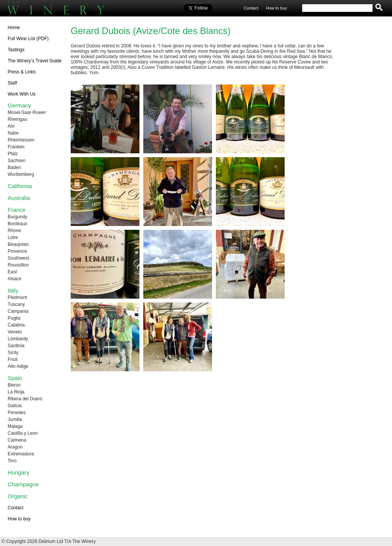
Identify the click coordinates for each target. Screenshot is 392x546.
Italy (13, 290)
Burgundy (17, 217)
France (17, 210)
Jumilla (15, 419)
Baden (14, 167)
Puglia (14, 318)
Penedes (17, 413)
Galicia (15, 406)
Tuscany (16, 304)
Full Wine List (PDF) (28, 39)
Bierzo (14, 385)
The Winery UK (65, 8)
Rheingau (17, 119)
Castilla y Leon (23, 433)
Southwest (18, 258)
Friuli (13, 359)
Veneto (15, 332)
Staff (12, 83)
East (12, 272)
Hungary (19, 472)
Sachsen (17, 161)
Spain (15, 378)
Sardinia (16, 346)
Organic (18, 496)
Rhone (14, 231)
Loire (13, 237)
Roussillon (18, 265)
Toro (12, 461)
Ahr (11, 126)
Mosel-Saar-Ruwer (27, 112)
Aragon (15, 447)
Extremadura (21, 454)
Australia (19, 198)
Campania (18, 311)
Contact (251, 8)
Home (14, 28)
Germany (19, 105)
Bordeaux (17, 224)
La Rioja (16, 392)
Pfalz (13, 154)
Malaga (15, 426)
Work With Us (22, 94)
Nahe (13, 133)
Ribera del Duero (25, 399)
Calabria (16, 325)
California (20, 186)
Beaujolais (18, 244)
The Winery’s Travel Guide (35, 61)
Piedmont (17, 297)
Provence (17, 251)
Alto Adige (18, 366)
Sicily (13, 353)
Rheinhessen (21, 140)
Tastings (16, 50)
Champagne (23, 484)
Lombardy (18, 339)
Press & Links (22, 72)
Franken (16, 147)
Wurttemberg (21, 174)
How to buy (276, 8)
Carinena (17, 440)
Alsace (15, 279)
